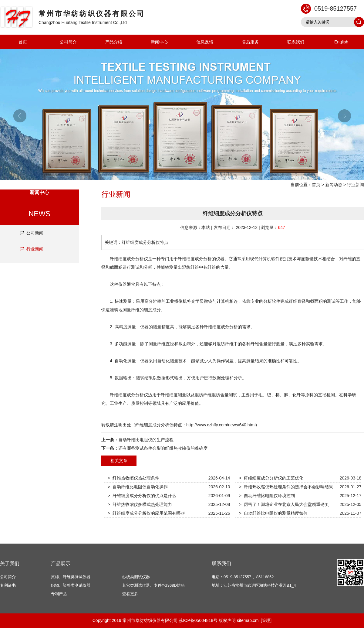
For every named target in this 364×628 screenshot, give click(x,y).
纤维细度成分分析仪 (129, 259)
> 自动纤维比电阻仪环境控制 (267, 496)
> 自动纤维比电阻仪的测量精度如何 (273, 513)
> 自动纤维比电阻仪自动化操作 (138, 487)
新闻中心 (159, 42)
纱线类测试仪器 (136, 577)
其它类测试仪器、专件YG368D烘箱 (153, 585)
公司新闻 (35, 233)
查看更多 (130, 594)
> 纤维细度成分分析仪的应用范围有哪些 (146, 513)
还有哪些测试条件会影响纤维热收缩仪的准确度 (163, 448)
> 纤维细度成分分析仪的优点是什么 (142, 496)
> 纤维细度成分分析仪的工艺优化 (271, 478)
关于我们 (10, 563)
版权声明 (227, 620)
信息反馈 (205, 42)
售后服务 (250, 42)
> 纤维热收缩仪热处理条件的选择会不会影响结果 (286, 487)
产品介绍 (114, 42)
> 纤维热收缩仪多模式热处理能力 (140, 504)
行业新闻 (356, 185)
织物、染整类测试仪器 (71, 585)
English (341, 42)
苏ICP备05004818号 (198, 620)
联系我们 (296, 42)
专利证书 (8, 585)
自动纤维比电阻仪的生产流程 (146, 440)
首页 (23, 42)
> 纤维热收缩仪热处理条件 (133, 478)
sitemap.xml (248, 620)
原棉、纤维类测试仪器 (71, 577)
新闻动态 (334, 185)
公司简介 (68, 42)
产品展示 (61, 563)
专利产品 (59, 594)
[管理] (266, 620)
